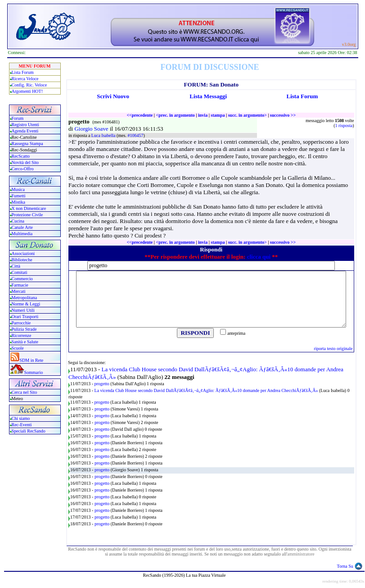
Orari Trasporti (25, 317)
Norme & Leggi (26, 304)
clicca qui (259, 257)
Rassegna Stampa (27, 144)
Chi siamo (21, 418)
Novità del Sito (25, 162)
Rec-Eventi (22, 425)
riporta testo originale (333, 349)
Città (16, 266)
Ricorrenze (22, 335)
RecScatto (21, 156)
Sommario (34, 372)
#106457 (135, 135)
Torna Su (345, 566)
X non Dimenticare (29, 208)
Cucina (18, 221)
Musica (18, 189)
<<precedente (140, 115)
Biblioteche (22, 260)
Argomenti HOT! (27, 91)
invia (203, 115)
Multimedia (22, 234)
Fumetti (19, 196)
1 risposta (344, 125)
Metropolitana (25, 298)
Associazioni (23, 253)
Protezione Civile (27, 215)
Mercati (19, 291)
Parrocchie (21, 323)
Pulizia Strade (24, 329)
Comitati (20, 272)
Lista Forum (23, 72)
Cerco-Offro (23, 169)
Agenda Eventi (25, 131)
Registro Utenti (25, 125)
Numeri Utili (24, 310)
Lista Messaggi (208, 96)
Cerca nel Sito (25, 392)
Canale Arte (22, 227)
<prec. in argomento (175, 115)
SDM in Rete (32, 360)
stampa (218, 115)
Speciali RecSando (29, 431)
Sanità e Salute (25, 342)
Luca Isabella (104, 135)
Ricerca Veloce (25, 79)
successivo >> (283, 115)
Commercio (22, 279)
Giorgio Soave (92, 129)
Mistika (19, 202)
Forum (18, 118)
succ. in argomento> (248, 115)
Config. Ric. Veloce (29, 85)
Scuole (18, 348)
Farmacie (20, 285)
